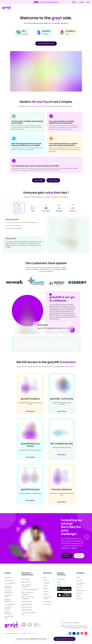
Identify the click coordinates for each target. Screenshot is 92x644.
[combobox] (76, 2)
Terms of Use (31, 633)
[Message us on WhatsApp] (74, 623)
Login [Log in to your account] (88, 2)
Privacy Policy (23, 633)
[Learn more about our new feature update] (46, 2)
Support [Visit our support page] (82, 2)
